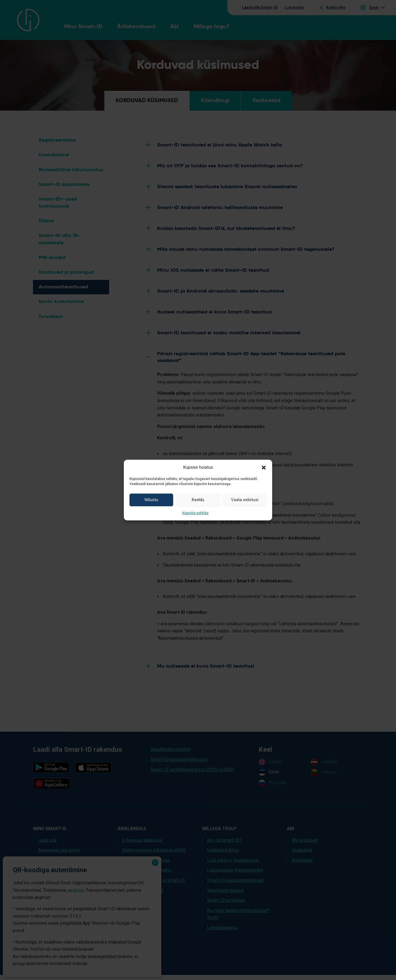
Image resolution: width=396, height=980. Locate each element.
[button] (264, 467)
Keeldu (198, 500)
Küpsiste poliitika (195, 513)
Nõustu (151, 500)
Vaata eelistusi (245, 500)
